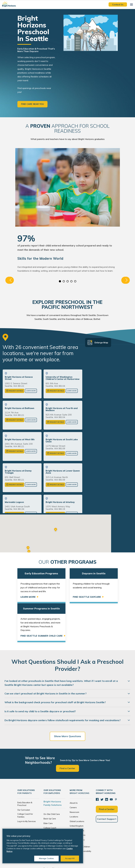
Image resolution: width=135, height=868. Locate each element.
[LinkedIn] (107, 760)
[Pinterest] (116, 760)
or (43, 507)
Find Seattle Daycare (87, 557)
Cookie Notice (89, 858)
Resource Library (77, 800)
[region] (43, 846)
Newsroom (74, 773)
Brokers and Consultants (54, 809)
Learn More (31, 391)
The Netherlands (77, 791)
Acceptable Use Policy (106, 858)
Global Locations (77, 782)
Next (126, 280)
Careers (73, 768)
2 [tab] (64, 281)
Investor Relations (78, 796)
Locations (74, 777)
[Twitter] (102, 760)
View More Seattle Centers (43, 500)
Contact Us (118, 4)
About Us (74, 764)
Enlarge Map (101, 343)
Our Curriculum (24, 771)
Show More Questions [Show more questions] (68, 697)
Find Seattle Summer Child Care (42, 596)
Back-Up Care (50, 779)
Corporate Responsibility (80, 812)
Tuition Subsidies (51, 805)
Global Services (50, 800)
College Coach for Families (25, 776)
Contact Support (107, 780)
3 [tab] (67, 281)
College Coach (50, 788)
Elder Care (48, 784)
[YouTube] (111, 760)
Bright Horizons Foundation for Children (80, 806)
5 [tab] (75, 281)
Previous (10, 280)
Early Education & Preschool (25, 765)
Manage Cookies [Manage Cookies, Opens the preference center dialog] (47, 858)
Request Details (16, 391)
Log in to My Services (27, 782)
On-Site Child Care (52, 775)
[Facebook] (97, 760)
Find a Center (67, 729)
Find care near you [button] (33, 104)
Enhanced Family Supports (51, 794)
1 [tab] (60, 281)
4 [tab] (71, 281)
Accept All (70, 858)
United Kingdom (77, 787)
